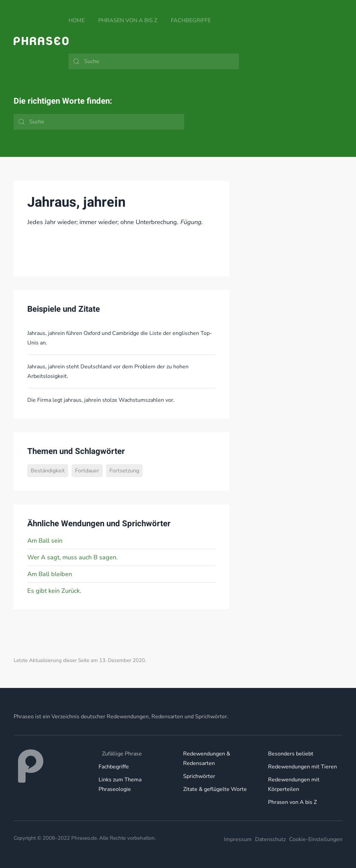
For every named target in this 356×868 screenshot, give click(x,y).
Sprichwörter (199, 776)
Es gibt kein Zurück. (54, 591)
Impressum (238, 839)
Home (77, 20)
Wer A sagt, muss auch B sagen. (72, 557)
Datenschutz (270, 839)
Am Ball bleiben (50, 574)
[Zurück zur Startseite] (41, 41)
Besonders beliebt (291, 754)
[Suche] (154, 61)
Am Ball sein (45, 541)
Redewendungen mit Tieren (302, 767)
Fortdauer (87, 471)
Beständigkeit (48, 471)
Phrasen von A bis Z (128, 20)
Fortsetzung (124, 471)
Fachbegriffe (191, 20)
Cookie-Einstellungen (316, 839)
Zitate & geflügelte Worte (215, 789)
